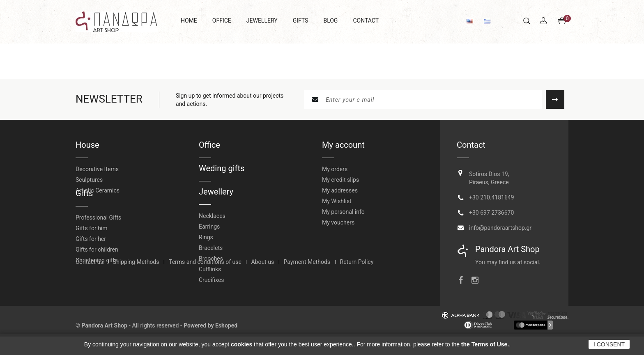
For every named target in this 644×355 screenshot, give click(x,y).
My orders (335, 169)
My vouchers (338, 222)
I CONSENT (609, 344)
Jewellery (216, 192)
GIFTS (301, 21)
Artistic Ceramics (98, 190)
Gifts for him (92, 239)
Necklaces (212, 216)
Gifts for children (97, 260)
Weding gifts (222, 168)
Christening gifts (97, 271)
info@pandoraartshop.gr (500, 226)
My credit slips (340, 180)
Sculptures (89, 180)
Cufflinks (210, 269)
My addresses (340, 190)
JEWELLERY (262, 21)
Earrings (209, 227)
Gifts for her (91, 250)
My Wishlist (337, 201)
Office (209, 145)
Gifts (84, 204)
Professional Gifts (98, 228)
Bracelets (211, 248)
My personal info (343, 212)
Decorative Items (97, 169)
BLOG (330, 21)
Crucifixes (212, 280)
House (87, 145)
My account (343, 145)
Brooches (211, 259)
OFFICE (222, 21)
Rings (206, 237)
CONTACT (366, 21)
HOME (189, 21)
